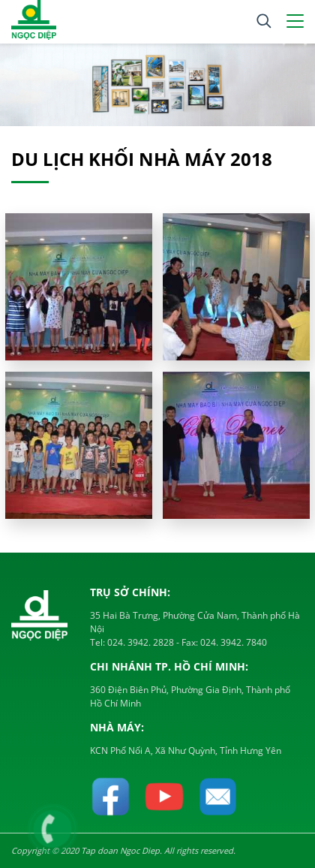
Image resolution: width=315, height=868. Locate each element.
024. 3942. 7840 (232, 642)
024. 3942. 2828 (139, 642)
